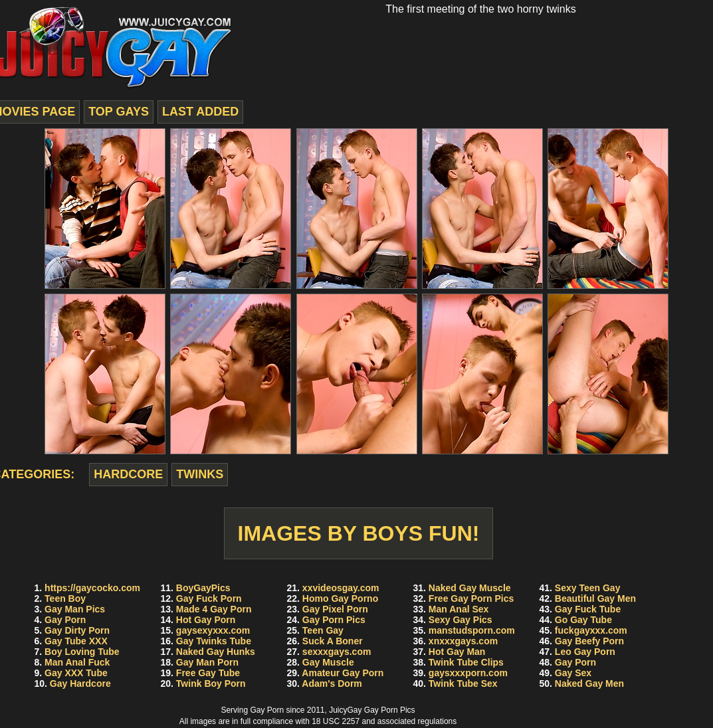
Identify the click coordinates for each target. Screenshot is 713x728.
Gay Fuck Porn (209, 598)
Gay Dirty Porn (77, 630)
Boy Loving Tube (82, 652)
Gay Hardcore (80, 683)
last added (200, 112)
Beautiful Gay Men (595, 598)
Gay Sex (573, 673)
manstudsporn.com (472, 630)
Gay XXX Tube (76, 673)
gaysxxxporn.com (468, 673)
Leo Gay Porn (585, 652)
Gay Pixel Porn (335, 609)
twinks (200, 474)
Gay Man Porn (207, 662)
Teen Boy (65, 598)
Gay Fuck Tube (588, 609)
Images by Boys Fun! (359, 533)
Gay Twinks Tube (214, 641)
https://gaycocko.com (92, 588)
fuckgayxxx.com (591, 630)
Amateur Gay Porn (343, 673)
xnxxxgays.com (463, 641)
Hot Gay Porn (206, 620)
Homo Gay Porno (340, 598)
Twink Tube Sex (463, 683)
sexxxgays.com (337, 652)
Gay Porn (65, 620)
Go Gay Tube (583, 620)
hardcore (128, 474)
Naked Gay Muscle (470, 588)
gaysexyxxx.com (213, 630)
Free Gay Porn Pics (471, 598)
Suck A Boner (333, 641)
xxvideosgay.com (341, 588)
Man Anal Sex (459, 609)
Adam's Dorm (332, 683)
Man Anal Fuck (77, 662)
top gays (119, 112)
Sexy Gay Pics (460, 620)
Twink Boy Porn (211, 683)
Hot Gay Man (457, 652)
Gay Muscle (328, 662)
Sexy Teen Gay (588, 588)
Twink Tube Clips (466, 662)
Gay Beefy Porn (589, 641)
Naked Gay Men (589, 683)
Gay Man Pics (75, 609)
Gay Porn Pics (334, 620)
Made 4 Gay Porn (214, 609)
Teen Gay (323, 630)
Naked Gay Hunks (216, 652)
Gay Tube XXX (76, 641)
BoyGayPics (203, 588)
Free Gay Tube (208, 673)
